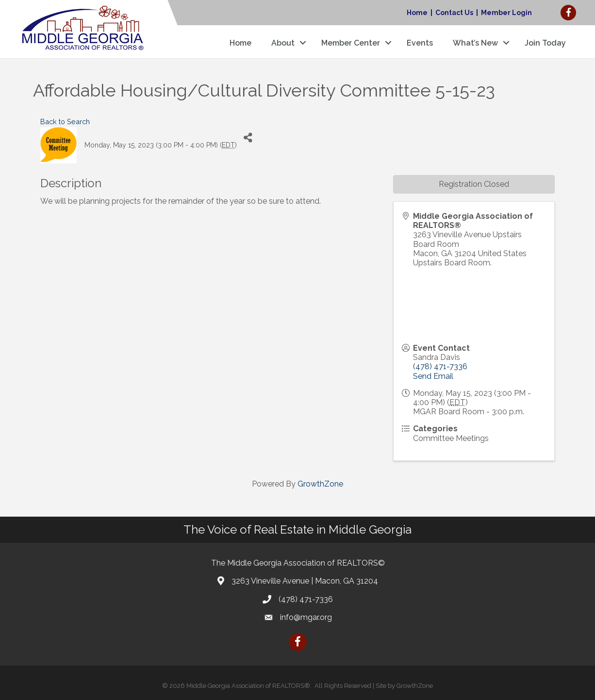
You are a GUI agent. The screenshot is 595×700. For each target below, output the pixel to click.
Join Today (545, 43)
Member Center (351, 43)
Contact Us (454, 13)
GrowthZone (320, 484)
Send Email (433, 376)
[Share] (248, 138)
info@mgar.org (306, 617)
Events (420, 43)
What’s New (475, 43)
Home (417, 13)
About (283, 43)
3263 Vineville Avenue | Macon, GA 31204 (305, 581)
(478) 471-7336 (440, 366)
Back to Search (65, 122)
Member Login (506, 13)
